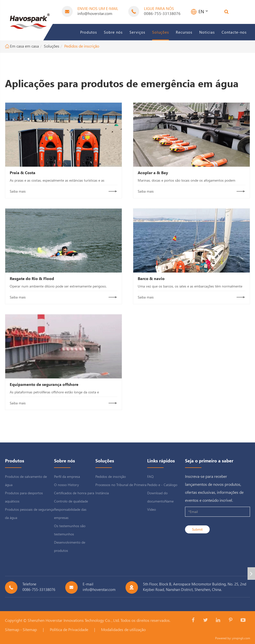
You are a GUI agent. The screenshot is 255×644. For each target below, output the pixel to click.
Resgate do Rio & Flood (32, 278)
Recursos (184, 32)
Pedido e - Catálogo (162, 485)
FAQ (150, 476)
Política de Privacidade (69, 629)
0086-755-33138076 (162, 13)
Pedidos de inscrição (82, 46)
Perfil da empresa (67, 476)
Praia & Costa (23, 173)
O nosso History (66, 485)
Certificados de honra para (74, 493)
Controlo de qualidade (71, 501)
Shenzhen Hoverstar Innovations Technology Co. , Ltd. (74, 620)
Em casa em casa (24, 46)
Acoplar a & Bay (153, 173)
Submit (197, 529)
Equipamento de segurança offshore (44, 384)
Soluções (160, 32)
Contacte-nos (234, 32)
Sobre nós (113, 32)
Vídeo (152, 509)
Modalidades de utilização (123, 629)
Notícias (207, 32)
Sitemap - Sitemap (21, 629)
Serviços (137, 32)
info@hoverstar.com (95, 13)
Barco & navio (151, 278)
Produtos (89, 32)
